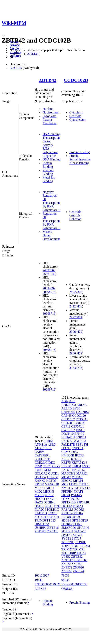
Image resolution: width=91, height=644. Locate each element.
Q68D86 (67, 589)
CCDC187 (68, 419)
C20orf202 (68, 412)
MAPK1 (40, 488)
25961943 (49, 274)
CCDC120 (79, 416)
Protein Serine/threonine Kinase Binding (80, 159)
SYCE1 (66, 538)
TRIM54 (79, 549)
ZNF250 (77, 564)
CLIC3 (47, 466)
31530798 (76, 368)
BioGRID (16, 68)
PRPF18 (67, 506)
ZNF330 (53, 531)
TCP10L (80, 542)
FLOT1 (66, 448)
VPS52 (66, 557)
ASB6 (51, 444)
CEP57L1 (77, 426)
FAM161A (79, 441)
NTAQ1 (76, 488)
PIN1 (57, 506)
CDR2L (40, 463)
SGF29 (83, 520)
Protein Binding (48, 165)
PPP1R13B (69, 502)
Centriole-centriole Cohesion (76, 215)
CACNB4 (82, 412)
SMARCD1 (69, 528)
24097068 (49, 270)
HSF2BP (53, 477)
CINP (38, 466)
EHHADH (68, 437)
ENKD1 (81, 437)
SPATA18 (80, 531)
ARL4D (67, 408)
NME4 (66, 488)
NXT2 (86, 488)
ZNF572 (67, 567)
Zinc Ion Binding (48, 172)
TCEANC (68, 542)
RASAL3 (67, 510)
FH (86, 444)
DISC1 (80, 430)
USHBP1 (41, 528)
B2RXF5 (40, 589)
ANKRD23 (69, 405)
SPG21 (39, 517)
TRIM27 (67, 549)
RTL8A (78, 513)
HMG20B (68, 455)
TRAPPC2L (52, 517)
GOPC (73, 452)
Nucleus (48, 109)
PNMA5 (76, 495)
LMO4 (77, 466)
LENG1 (66, 466)
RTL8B (66, 517)
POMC (66, 499)
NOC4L (51, 499)
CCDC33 (82, 419)
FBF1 (79, 444)
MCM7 (66, 477)
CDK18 (80, 423)
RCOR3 (79, 510)
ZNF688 (67, 571)
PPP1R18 (83, 502)
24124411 (76, 306)
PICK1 (66, 495)
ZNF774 (78, 571)
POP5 (75, 499)
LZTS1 (66, 470)
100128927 (42, 575)
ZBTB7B (41, 531)
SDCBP (66, 520)
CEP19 (66, 426)
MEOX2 (67, 481)
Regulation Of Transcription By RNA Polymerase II (51, 221)
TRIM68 (40, 520)
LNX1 (86, 466)
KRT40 (39, 484)
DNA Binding (51, 159)
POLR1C (53, 510)
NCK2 (49, 495)
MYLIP (39, 495)
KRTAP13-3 (80, 463)
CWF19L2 (68, 430)
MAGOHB (52, 484)
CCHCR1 (68, 423)
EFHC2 (79, 434)
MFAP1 (78, 481)
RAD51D (41, 513)
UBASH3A (42, 524)
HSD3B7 (40, 477)
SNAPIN (83, 528)
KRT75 (66, 463)
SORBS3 (67, 531)
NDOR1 (40, 499)
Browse (15, 45)
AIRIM (48, 441)
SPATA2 (67, 535)
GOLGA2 (41, 473)
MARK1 (82, 473)
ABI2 (65, 401)
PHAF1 (78, 491)
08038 (65, 580)
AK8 (72, 401)
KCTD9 (51, 481)
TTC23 (51, 520)
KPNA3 (76, 459)
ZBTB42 (48, 80)
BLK (49, 448)
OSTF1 (39, 506)
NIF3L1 (84, 484)
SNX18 (52, 513)
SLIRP (78, 524)
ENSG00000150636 (74, 584)
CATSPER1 (42, 455)
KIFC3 (66, 459)
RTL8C (77, 517)
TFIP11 (66, 546)
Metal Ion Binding (49, 179)
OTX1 (49, 506)
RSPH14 (67, 513)
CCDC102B (76, 80)
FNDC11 (78, 448)
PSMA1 (78, 506)
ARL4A (82, 405)
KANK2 (40, 481)
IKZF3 (79, 455)
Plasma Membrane (49, 121)
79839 (65, 575)
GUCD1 (53, 473)
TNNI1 (76, 546)
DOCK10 (67, 434)
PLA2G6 (40, 510)
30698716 (49, 292)
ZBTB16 (53, 528)
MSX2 (73, 484)
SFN (75, 520)
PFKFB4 (67, 491)
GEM (47, 470)
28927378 (76, 292)
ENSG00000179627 (48, 584)
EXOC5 (67, 441)
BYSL (76, 408)
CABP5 (40, 452)
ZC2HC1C (80, 560)
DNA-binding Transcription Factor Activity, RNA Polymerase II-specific (51, 145)
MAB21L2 (78, 470)
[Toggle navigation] (3, 36)
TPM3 (86, 546)
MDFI (50, 488)
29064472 (76, 332)
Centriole (75, 116)
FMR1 (39, 470)
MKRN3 (49, 491)
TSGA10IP (68, 553)
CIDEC (50, 463)
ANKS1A (41, 444)
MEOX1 (77, 477)
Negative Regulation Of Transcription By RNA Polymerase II (51, 201)
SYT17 (77, 538)
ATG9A (40, 448)
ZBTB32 (77, 557)
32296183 (32, 54)
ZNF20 (66, 564)
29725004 (76, 317)
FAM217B (68, 444)
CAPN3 (66, 416)
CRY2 (56, 466)
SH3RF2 (67, 524)
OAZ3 (39, 502)
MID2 (38, 491)
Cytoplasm (49, 116)
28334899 (49, 288)
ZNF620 (78, 567)
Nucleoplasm (51, 112)
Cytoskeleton (78, 120)
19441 (39, 580)
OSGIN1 (49, 502)
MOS (65, 484)
